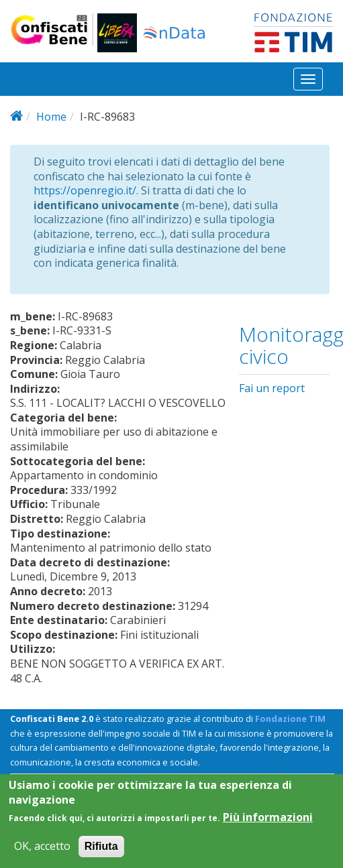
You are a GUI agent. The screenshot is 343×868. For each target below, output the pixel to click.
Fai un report (272, 388)
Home (51, 117)
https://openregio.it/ (85, 190)
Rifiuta (101, 855)
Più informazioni (268, 826)
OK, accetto (42, 855)
